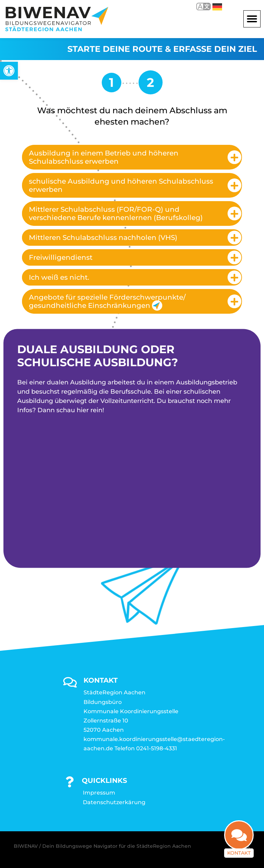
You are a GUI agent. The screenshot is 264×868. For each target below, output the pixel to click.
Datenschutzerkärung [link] (114, 802)
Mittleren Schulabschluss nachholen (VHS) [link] (103, 238)
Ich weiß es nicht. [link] (59, 277)
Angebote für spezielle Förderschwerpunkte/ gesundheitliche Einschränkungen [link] (107, 302)
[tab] (132, 157)
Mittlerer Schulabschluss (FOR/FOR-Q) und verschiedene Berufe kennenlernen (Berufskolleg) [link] (116, 213)
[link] (9, 71)
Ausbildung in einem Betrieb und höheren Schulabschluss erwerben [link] (104, 157)
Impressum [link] (99, 793)
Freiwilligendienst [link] (61, 257)
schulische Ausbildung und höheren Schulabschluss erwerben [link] (121, 185)
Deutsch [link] (217, 7)
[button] (252, 19)
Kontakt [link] (239, 853)
